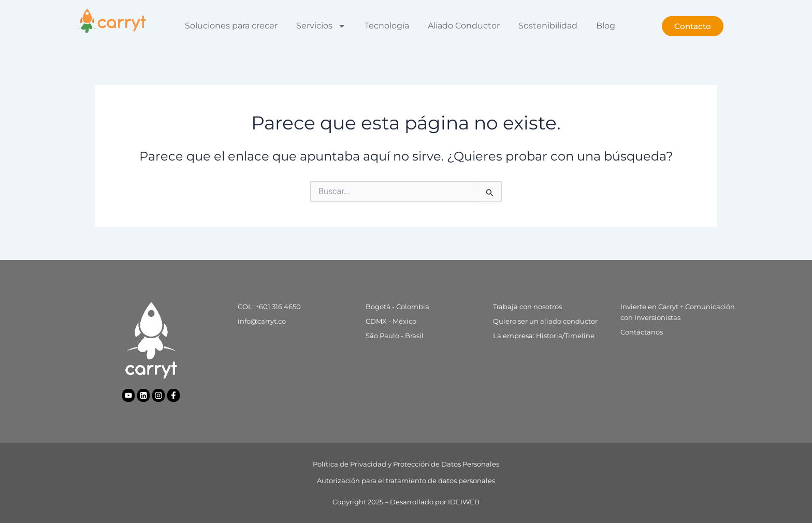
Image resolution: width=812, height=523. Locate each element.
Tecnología (387, 26)
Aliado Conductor (464, 26)
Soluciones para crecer (231, 26)
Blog (606, 26)
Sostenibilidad (548, 26)
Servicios (321, 26)
